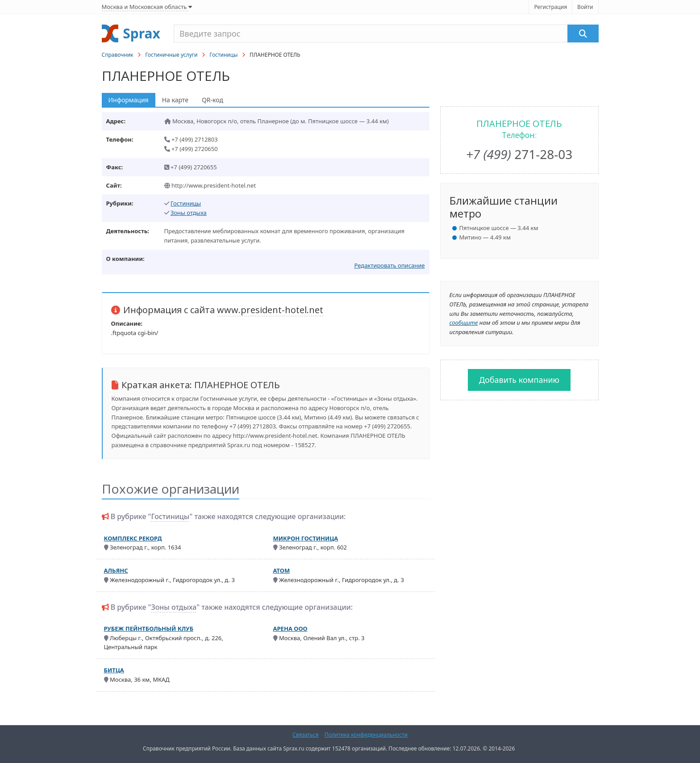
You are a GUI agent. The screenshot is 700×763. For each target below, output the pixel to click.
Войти (585, 7)
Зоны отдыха (189, 213)
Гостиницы (223, 55)
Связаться (306, 735)
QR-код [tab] (212, 100)
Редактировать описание (389, 265)
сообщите (464, 323)
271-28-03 (519, 154)
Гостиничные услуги (171, 55)
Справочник (118, 55)
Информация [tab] (129, 100)
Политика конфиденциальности (366, 735)
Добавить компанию (519, 380)
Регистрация (550, 7)
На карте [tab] (175, 100)
